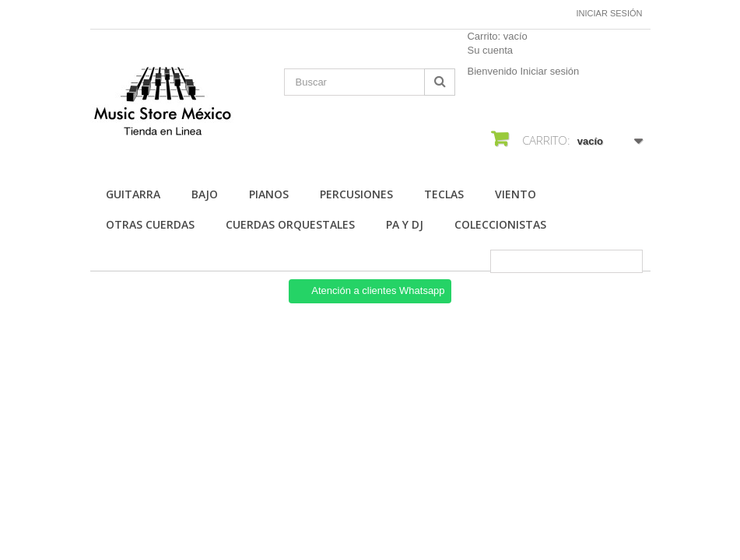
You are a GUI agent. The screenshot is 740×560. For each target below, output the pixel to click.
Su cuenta (490, 50)
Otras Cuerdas (150, 224)
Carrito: (497, 36)
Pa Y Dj (405, 224)
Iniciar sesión (610, 13)
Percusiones (356, 194)
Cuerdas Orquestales (290, 224)
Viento (516, 194)
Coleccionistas (500, 224)
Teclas (444, 194)
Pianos (269, 194)
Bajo (205, 194)
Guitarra (133, 194)
